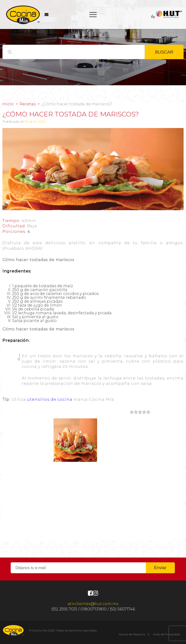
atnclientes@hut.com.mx (93, 604)
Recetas (28, 104)
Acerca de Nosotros (132, 634)
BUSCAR (164, 52)
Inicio (8, 104)
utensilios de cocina (50, 399)
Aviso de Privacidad (167, 634)
